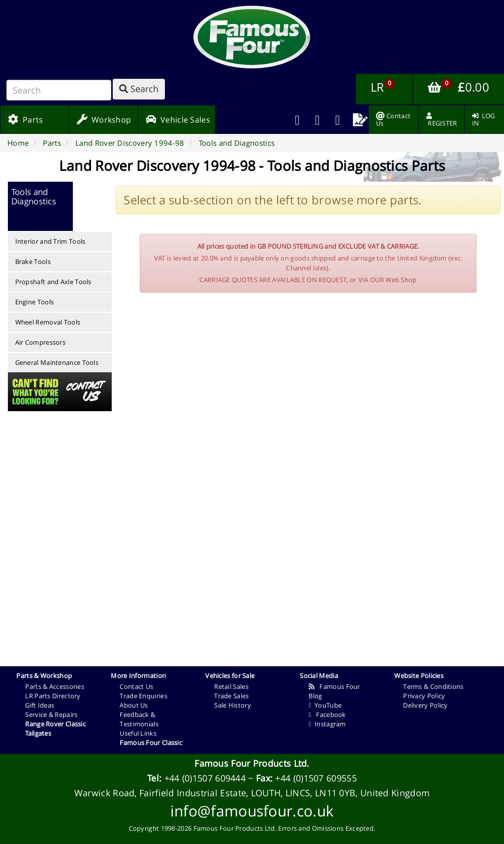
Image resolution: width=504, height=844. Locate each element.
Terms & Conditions (433, 686)
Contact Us (136, 686)
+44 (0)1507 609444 (205, 778)
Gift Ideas (40, 705)
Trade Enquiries (143, 696)
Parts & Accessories (55, 686)
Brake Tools (33, 261)
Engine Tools (35, 302)
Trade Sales (231, 696)
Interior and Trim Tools (50, 241)
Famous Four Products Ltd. (252, 763)
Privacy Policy (424, 696)
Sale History (233, 705)
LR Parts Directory (53, 696)
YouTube (325, 705)
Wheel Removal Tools (48, 322)
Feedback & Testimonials (139, 719)
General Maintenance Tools (57, 362)
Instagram (327, 724)
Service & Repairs (51, 714)
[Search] (59, 90)
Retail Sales (231, 686)
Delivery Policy (425, 705)
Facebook (327, 714)
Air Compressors (41, 342)
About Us (134, 705)
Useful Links (138, 733)
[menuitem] (318, 120)
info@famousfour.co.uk (252, 811)
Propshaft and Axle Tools (53, 282)
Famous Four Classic (151, 743)
